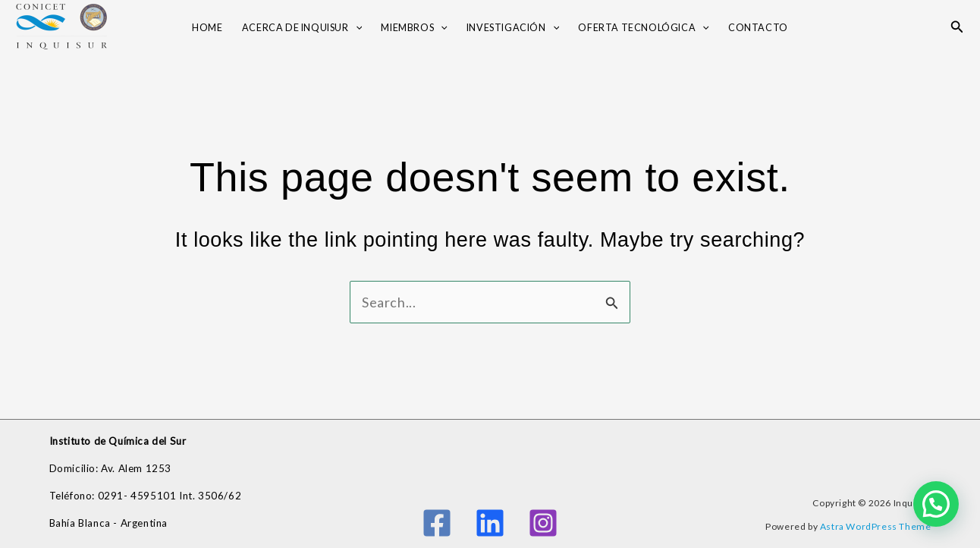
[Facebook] (437, 523)
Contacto (758, 28)
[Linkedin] (490, 523)
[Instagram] (543, 523)
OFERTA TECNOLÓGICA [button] (643, 28)
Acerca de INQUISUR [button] (302, 28)
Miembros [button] (414, 28)
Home (207, 28)
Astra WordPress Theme (876, 526)
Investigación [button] (513, 28)
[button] (356, 28)
